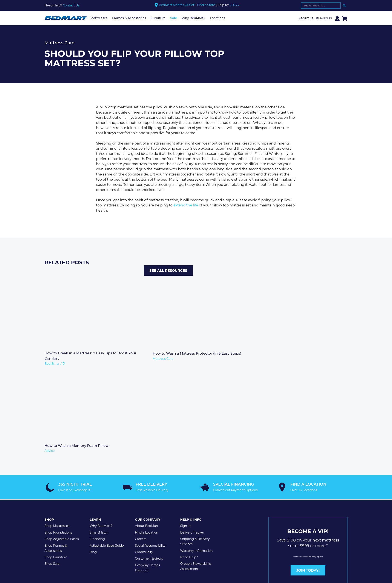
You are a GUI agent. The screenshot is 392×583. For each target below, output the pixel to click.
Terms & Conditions (114, 497)
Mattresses (99, 18)
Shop (49, 423)
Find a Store (206, 5)
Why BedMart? (193, 18)
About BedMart (147, 430)
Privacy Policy (84, 497)
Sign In (185, 430)
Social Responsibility (150, 449)
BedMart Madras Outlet (177, 5)
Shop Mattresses (57, 430)
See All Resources (323, 265)
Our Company (148, 423)
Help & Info (191, 423)
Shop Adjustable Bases (62, 443)
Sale (174, 18)
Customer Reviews (149, 462)
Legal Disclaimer (146, 497)
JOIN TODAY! (308, 474)
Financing (324, 18)
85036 (234, 5)
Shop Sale (52, 468)
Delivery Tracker (192, 436)
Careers (141, 443)
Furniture (158, 18)
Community (144, 456)
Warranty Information (196, 455)
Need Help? (189, 461)
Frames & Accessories (129, 18)
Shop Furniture (56, 461)
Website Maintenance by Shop (186, 497)
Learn (95, 423)
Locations (218, 18)
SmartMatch (99, 436)
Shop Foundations (58, 436)
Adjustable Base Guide (107, 449)
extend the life (186, 205)
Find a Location (147, 436)
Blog (93, 456)
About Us (306, 18)
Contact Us (71, 5)
